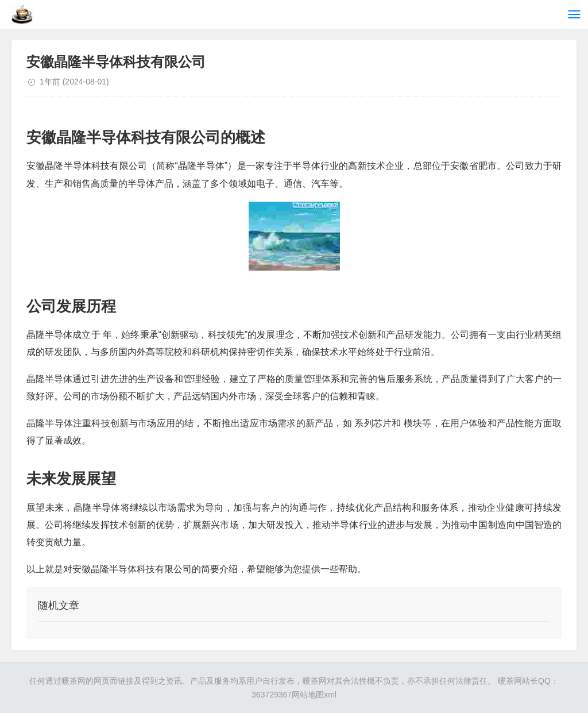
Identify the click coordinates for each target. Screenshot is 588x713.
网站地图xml (314, 695)
